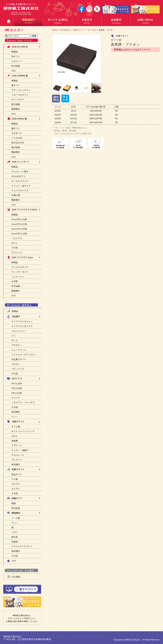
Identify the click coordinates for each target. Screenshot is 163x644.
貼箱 (14, 503)
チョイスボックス (20, 190)
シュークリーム (19, 350)
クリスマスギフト (20, 267)
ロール (15, 340)
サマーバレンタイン (21, 90)
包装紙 (15, 542)
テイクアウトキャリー (22, 321)
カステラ (16, 484)
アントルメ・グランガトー (24, 355)
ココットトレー (19, 331)
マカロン (16, 364)
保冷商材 (16, 412)
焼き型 (15, 537)
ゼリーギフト (18, 99)
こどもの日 (17, 138)
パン (14, 336)
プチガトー (17, 345)
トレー (15, 417)
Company (116, 21)
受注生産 (16, 508)
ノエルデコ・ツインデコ (23, 402)
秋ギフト (16, 56)
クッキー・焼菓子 (20, 450)
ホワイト (16, 398)
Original (58, 21)
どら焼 (15, 479)
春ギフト (16, 128)
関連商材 (16, 109)
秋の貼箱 (16, 66)
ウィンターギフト (20, 272)
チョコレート (18, 455)
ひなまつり (17, 133)
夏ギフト (16, 85)
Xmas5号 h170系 (19, 233)
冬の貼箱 (16, 286)
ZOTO (14, 436)
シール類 (16, 518)
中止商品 (14, 577)
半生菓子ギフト (19, 359)
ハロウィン (17, 61)
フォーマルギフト (20, 95)
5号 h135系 (17, 388)
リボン (15, 532)
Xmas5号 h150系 (19, 229)
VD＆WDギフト (19, 176)
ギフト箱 (16, 427)
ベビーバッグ (18, 369)
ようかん (16, 489)
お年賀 (15, 281)
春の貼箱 (16, 147)
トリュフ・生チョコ (21, 186)
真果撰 (15, 441)
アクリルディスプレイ (22, 546)
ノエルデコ (17, 238)
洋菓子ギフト (79, 30)
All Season (65, 30)
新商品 (15, 52)
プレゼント (17, 460)
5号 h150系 (17, 393)
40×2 (14, 243)
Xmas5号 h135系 (19, 224)
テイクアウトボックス (22, 326)
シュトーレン (18, 277)
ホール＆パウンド (20, 181)
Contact (145, 21)
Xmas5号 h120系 (19, 219)
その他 (15, 248)
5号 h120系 (17, 383)
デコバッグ (17, 252)
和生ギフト (17, 474)
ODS (14, 71)
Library (87, 21)
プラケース (17, 445)
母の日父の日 (18, 143)
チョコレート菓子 (20, 171)
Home (55, 30)
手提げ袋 (16, 195)
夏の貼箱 (16, 104)
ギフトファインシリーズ (23, 431)
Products (29, 21)
